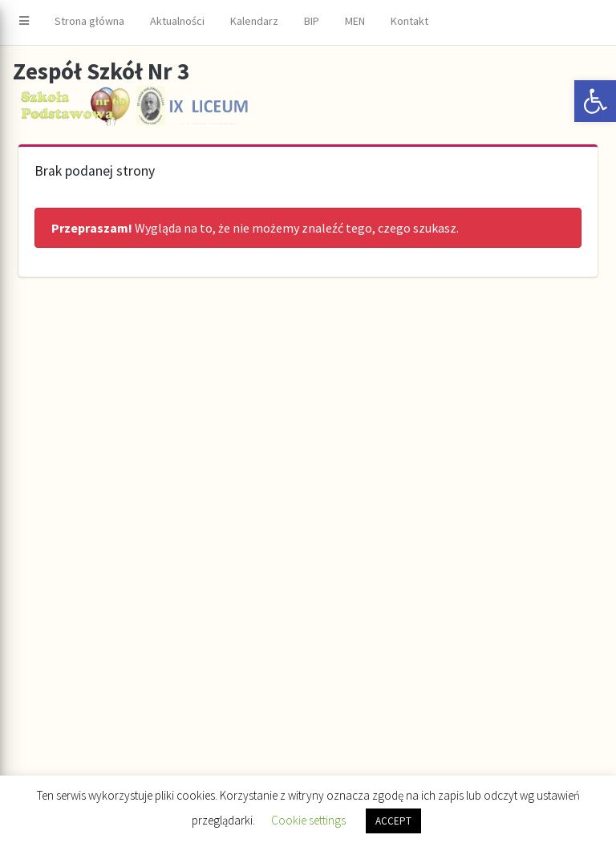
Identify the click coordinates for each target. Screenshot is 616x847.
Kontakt (409, 21)
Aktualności (177, 21)
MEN (355, 21)
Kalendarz (254, 21)
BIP (312, 21)
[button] (595, 101)
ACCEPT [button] (393, 821)
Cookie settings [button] (308, 820)
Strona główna (89, 21)
